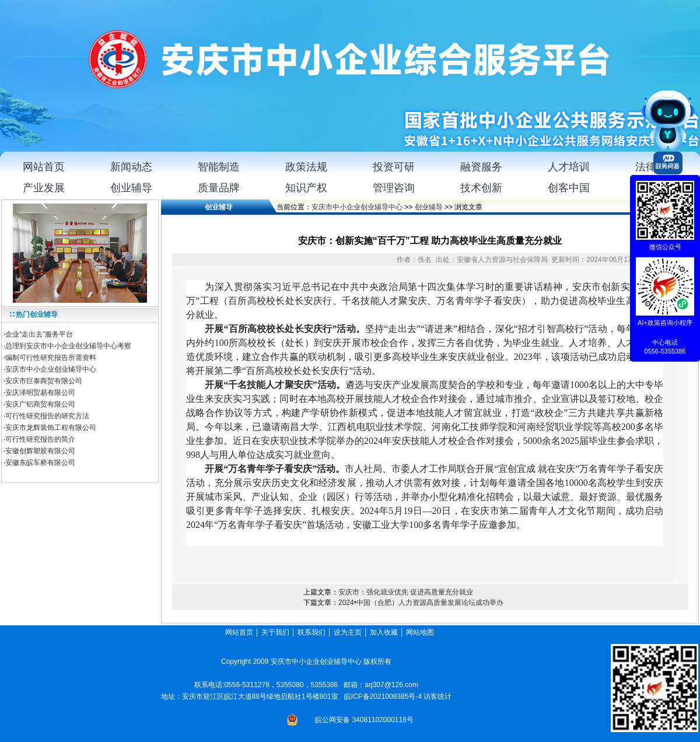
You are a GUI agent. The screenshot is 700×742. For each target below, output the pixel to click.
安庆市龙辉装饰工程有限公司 (51, 428)
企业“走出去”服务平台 (39, 334)
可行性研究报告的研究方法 (47, 416)
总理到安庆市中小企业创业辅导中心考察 (68, 346)
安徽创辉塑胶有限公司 (40, 451)
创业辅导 (429, 207)
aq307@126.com (391, 685)
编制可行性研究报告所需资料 (51, 358)
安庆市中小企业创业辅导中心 (51, 369)
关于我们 (275, 632)
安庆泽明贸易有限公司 (40, 393)
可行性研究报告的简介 (40, 439)
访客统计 (437, 696)
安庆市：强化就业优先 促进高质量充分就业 (406, 592)
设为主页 (348, 632)
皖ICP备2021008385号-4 (383, 696)
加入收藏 (384, 632)
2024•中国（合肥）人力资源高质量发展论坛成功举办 (421, 603)
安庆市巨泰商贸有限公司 (44, 381)
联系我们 (311, 632)
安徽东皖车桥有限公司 (40, 463)
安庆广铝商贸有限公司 (40, 404)
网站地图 (421, 632)
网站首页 (239, 632)
